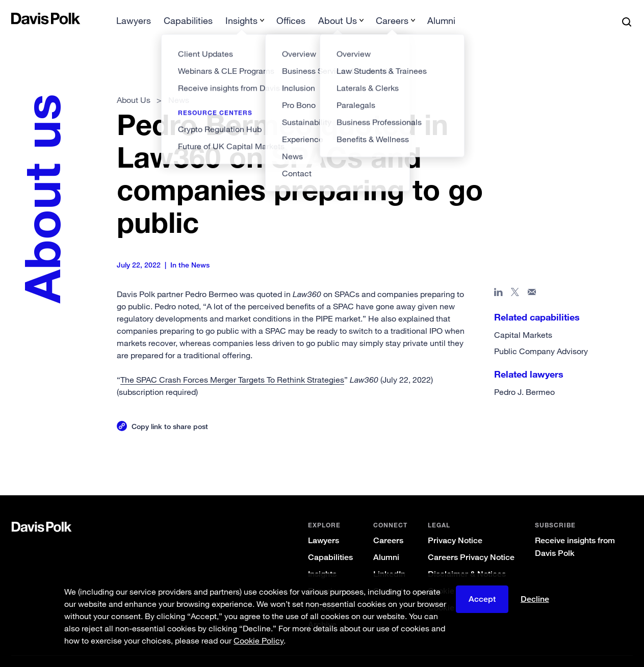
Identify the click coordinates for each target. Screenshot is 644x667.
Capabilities (329, 541)
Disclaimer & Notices (466, 558)
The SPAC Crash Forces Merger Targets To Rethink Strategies (233, 363)
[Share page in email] (532, 278)
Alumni (385, 541)
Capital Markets (523, 318)
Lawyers (323, 524)
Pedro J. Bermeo (524, 376)
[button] (19, 18)
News (179, 84)
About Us (134, 84)
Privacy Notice (454, 524)
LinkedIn (388, 558)
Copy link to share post (170, 410)
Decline (535, 600)
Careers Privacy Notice (470, 541)
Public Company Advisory (540, 335)
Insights (321, 558)
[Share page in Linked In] (498, 278)
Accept (482, 599)
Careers (387, 524)
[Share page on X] (515, 278)
